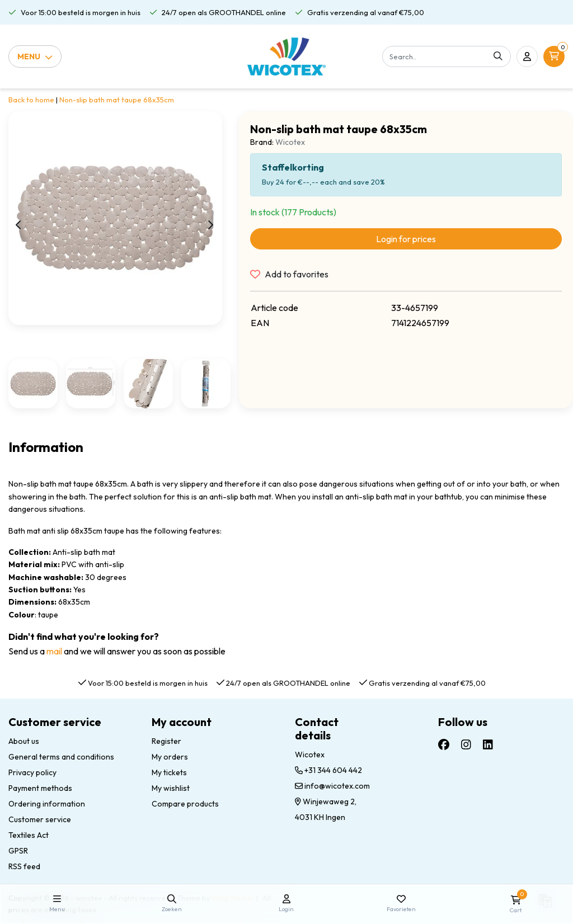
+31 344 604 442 (328, 770)
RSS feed (24, 866)
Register (166, 741)
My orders (170, 757)
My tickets (169, 772)
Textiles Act (29, 835)
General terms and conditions (61, 757)
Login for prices (406, 239)
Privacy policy (32, 772)
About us (24, 741)
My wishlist (171, 788)
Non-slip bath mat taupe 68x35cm (117, 100)
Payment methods (40, 788)
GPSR (18, 851)
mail (54, 651)
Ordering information (47, 804)
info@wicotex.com (332, 786)
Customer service (40, 819)
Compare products (185, 804)
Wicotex (290, 142)
